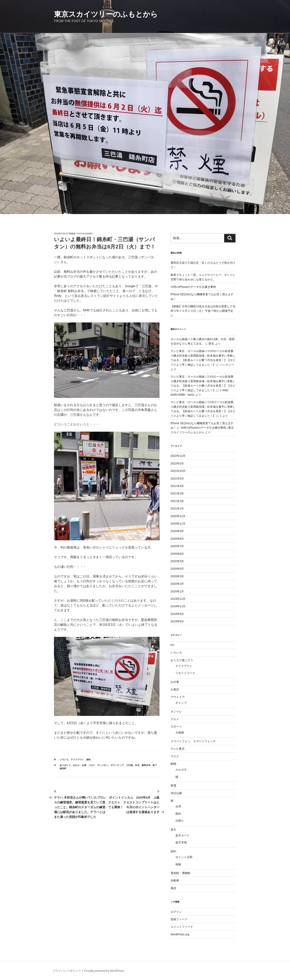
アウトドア (178, 697)
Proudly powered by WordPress (104, 971)
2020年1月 (177, 591)
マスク (175, 756)
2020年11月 (178, 524)
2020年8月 (177, 539)
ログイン (176, 912)
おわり (76, 765)
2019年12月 (178, 599)
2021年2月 (177, 501)
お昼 (84, 765)
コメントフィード (182, 927)
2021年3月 (177, 493)
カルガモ (181, 770)
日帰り (180, 821)
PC (172, 645)
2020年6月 (177, 554)
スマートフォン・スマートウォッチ (193, 741)
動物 (173, 764)
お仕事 (175, 682)
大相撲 (180, 733)
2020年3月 (177, 576)
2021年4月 (177, 486)
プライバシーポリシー (67, 971)
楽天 (173, 830)
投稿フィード (179, 919)
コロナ (92, 765)
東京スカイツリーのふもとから (106, 14)
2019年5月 (177, 621)
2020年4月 (177, 569)
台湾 (178, 806)
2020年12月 (178, 516)
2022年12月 (178, 456)
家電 (173, 785)
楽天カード (182, 835)
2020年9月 (177, 531)
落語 (173, 888)
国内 (178, 814)
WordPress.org (180, 934)
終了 (155, 765)
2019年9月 (177, 614)
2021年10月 (178, 471)
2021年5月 (177, 479)
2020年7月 (177, 546)
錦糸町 (63, 768)
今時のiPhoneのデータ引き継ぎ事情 (193, 287)
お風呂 (175, 689)
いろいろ (64, 760)
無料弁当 (146, 765)
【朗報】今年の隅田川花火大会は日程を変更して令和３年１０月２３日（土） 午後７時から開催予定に (203, 311)
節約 (88, 760)
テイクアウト (77, 760)
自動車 (175, 880)
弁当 (137, 765)
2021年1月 (177, 509)
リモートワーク (185, 673)
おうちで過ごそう (182, 660)
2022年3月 (177, 463)
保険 (178, 864)
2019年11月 (178, 606)
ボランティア (117, 765)
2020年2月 (177, 584)
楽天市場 (181, 842)
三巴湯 (129, 765)
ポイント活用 (184, 857)
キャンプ (181, 703)
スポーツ (176, 727)
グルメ (175, 719)
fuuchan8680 (85, 234)
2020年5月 (177, 561)
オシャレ (176, 711)
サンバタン (103, 765)
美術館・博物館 (180, 873)
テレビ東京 (178, 749)
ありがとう (65, 765)
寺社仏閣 (176, 793)
